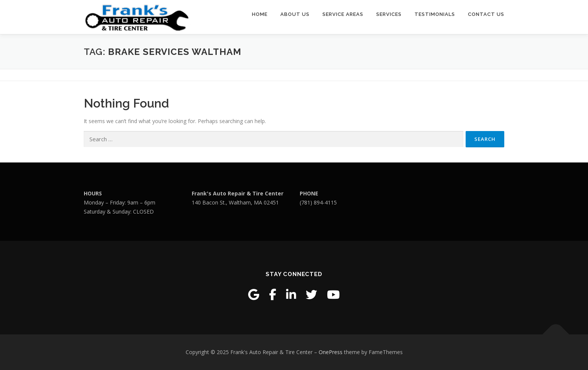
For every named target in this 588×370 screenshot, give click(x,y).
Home (260, 14)
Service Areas (343, 14)
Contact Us (486, 14)
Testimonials (435, 14)
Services (389, 14)
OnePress (331, 352)
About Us (295, 14)
